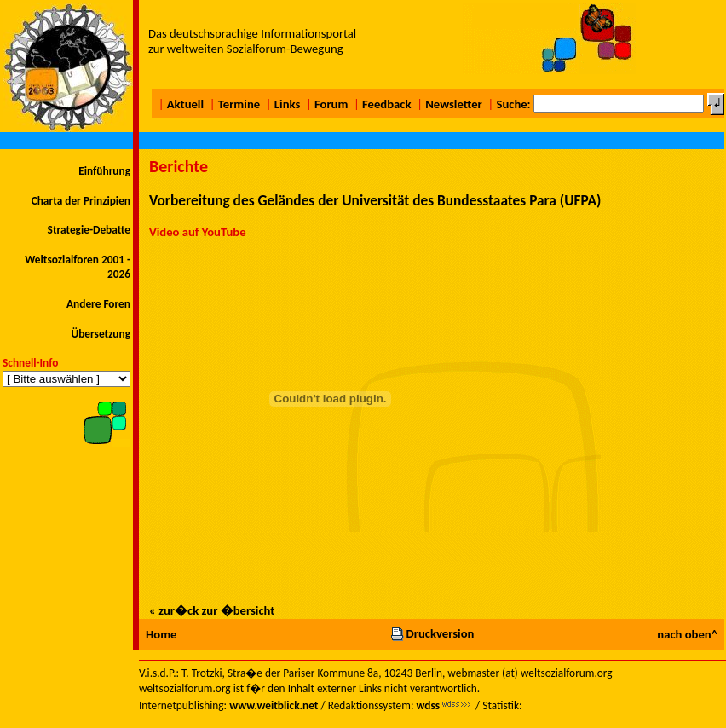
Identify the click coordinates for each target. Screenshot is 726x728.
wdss (428, 705)
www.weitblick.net (274, 705)
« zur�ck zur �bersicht (212, 610)
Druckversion (432, 633)
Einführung (104, 171)
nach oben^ (687, 634)
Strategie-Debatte (89, 230)
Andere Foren (98, 304)
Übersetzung (101, 334)
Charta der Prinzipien (81, 201)
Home (161, 634)
